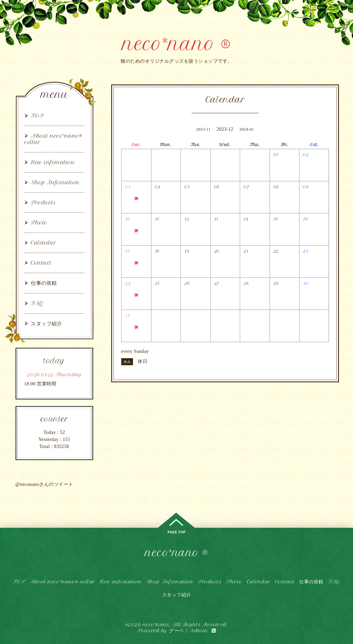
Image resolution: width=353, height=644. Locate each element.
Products (43, 203)
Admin (199, 631)
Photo (39, 223)
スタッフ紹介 (46, 324)
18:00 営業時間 (40, 384)
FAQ (37, 303)
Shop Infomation (55, 182)
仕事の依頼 (44, 283)
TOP (38, 116)
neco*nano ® (176, 44)
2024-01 (247, 129)
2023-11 (203, 129)
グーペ (176, 631)
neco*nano (156, 625)
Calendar (44, 243)
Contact (41, 263)
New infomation (53, 162)
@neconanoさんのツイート (44, 484)
